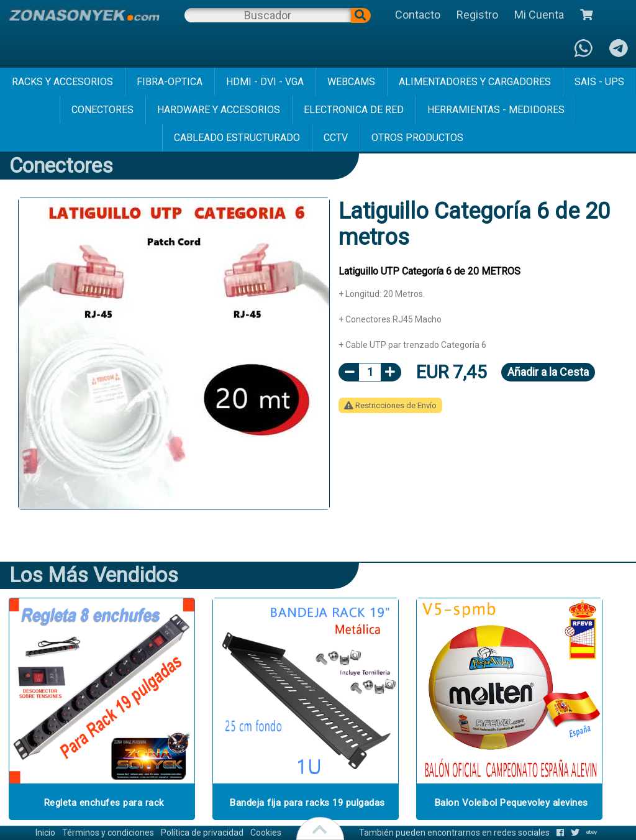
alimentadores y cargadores (475, 82)
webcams (351, 82)
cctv (336, 138)
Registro (477, 15)
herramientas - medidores (496, 110)
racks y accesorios (62, 82)
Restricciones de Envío (390, 405)
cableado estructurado (237, 138)
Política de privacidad (202, 833)
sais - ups (599, 82)
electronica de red (354, 110)
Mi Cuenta (539, 15)
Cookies (266, 833)
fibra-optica (170, 82)
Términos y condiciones (108, 833)
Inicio (45, 833)
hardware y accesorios (219, 110)
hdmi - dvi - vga (265, 82)
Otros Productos (417, 138)
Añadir (548, 372)
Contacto (418, 15)
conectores (102, 110)
